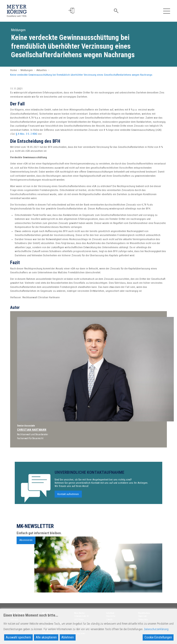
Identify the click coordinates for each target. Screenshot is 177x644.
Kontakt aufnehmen (68, 501)
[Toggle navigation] (167, 11)
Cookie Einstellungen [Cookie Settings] (158, 637)
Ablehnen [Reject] (68, 637)
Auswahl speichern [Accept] (18, 637)
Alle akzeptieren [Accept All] (46, 637)
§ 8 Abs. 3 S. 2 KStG (27, 134)
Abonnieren (26, 547)
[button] (72, 11)
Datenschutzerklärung (156, 629)
